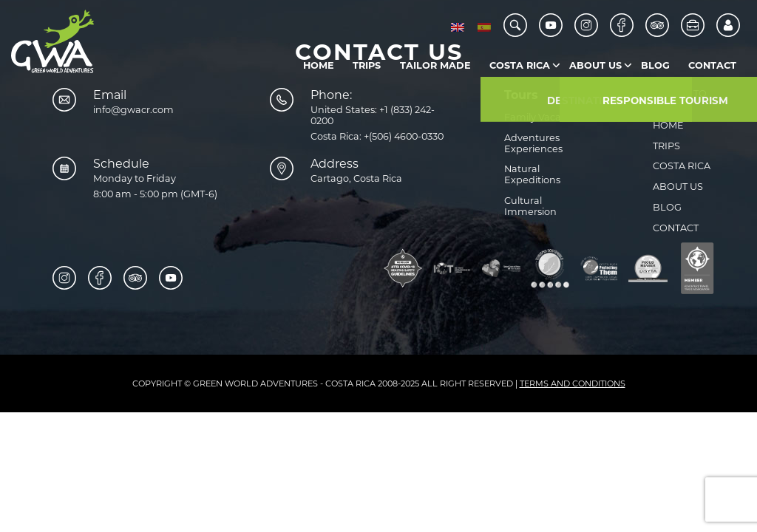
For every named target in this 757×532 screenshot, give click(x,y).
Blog (655, 65)
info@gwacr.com (133, 110)
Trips (367, 65)
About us (595, 65)
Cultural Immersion (530, 206)
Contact (712, 65)
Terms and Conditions (573, 383)
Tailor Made (435, 65)
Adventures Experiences (533, 143)
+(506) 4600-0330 (404, 136)
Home (319, 65)
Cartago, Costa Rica (356, 178)
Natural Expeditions (532, 174)
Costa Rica (520, 65)
